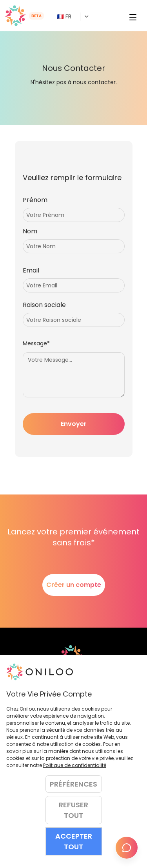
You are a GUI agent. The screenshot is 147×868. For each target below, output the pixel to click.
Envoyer (74, 424)
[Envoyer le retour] (127, 848)
